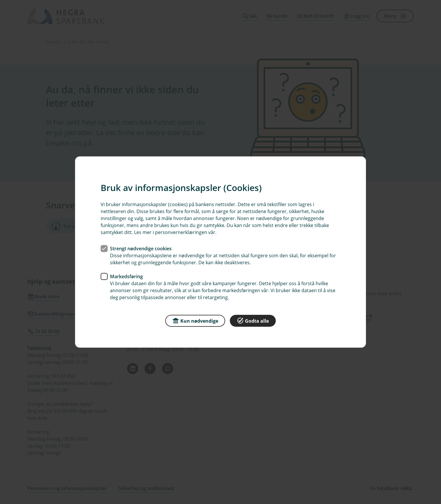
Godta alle (253, 320)
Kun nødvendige (195, 320)
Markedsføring (126, 276)
